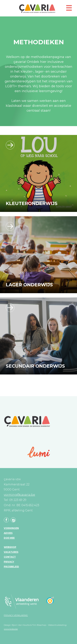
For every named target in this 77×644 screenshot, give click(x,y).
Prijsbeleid (11, 567)
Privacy (9, 562)
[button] (69, 10)
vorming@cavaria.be (19, 495)
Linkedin (13, 520)
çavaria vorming (37, 9)
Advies (8, 533)
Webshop (10, 547)
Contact (10, 557)
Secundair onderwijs (35, 366)
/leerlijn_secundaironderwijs (10, 308)
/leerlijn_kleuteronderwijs (10, 145)
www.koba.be (11, 629)
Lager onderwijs (29, 285)
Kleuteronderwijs (32, 203)
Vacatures (11, 552)
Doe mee (9, 538)
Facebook (6, 520)
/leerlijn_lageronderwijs (10, 226)
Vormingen (11, 528)
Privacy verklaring (16, 615)
